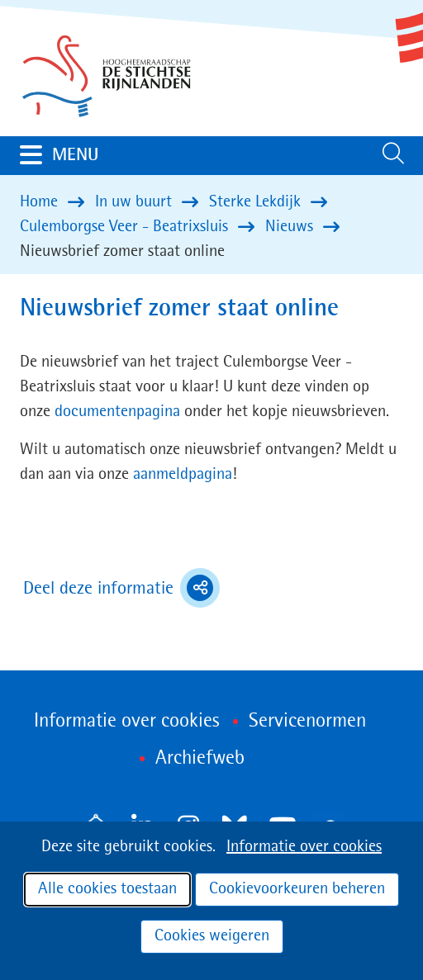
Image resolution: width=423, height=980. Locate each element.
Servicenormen (307, 722)
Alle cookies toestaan (107, 889)
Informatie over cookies (304, 847)
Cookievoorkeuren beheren (297, 889)
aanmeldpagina (183, 475)
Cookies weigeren (212, 936)
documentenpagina (117, 412)
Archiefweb (200, 759)
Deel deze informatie (121, 588)
